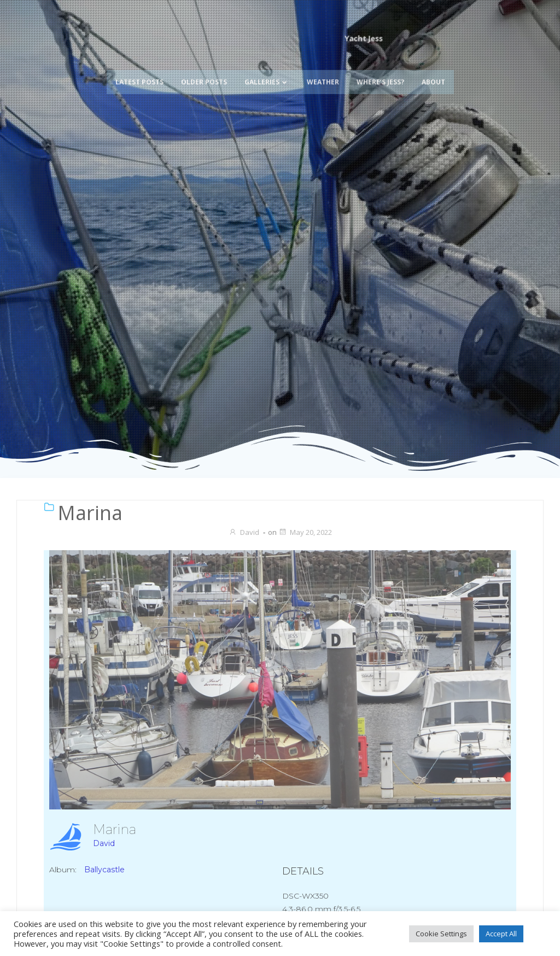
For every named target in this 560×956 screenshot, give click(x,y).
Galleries (267, 64)
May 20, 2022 (305, 532)
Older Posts (204, 64)
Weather (323, 64)
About (433, 64)
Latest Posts (139, 64)
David (244, 532)
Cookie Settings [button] (441, 934)
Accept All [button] (501, 934)
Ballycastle (104, 870)
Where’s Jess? (380, 64)
